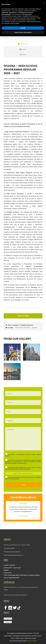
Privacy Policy (8, 619)
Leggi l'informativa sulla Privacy (23, 473)
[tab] (23, 44)
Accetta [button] (23, 28)
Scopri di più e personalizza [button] (23, 32)
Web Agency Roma (31, 641)
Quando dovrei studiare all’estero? (16, 595)
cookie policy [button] (28, 14)
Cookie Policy (8, 622)
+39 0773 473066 (9, 548)
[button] (44, 3)
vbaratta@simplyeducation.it (14, 555)
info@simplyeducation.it (12, 552)
